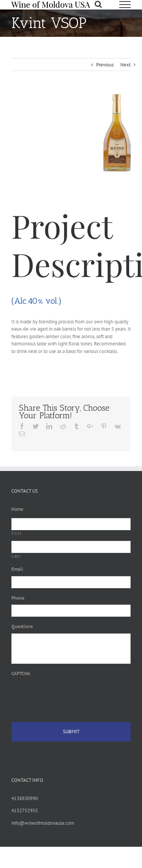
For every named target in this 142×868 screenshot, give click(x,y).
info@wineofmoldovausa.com (43, 823)
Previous (105, 65)
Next (126, 65)
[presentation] (69, 695)
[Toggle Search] (98, 4)
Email (17, 569)
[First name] (71, 524)
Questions (22, 627)
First (16, 533)
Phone (18, 598)
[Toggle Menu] (125, 5)
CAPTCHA (21, 674)
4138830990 (25, 798)
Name (17, 509)
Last (16, 556)
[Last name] (71, 547)
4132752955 (25, 811)
